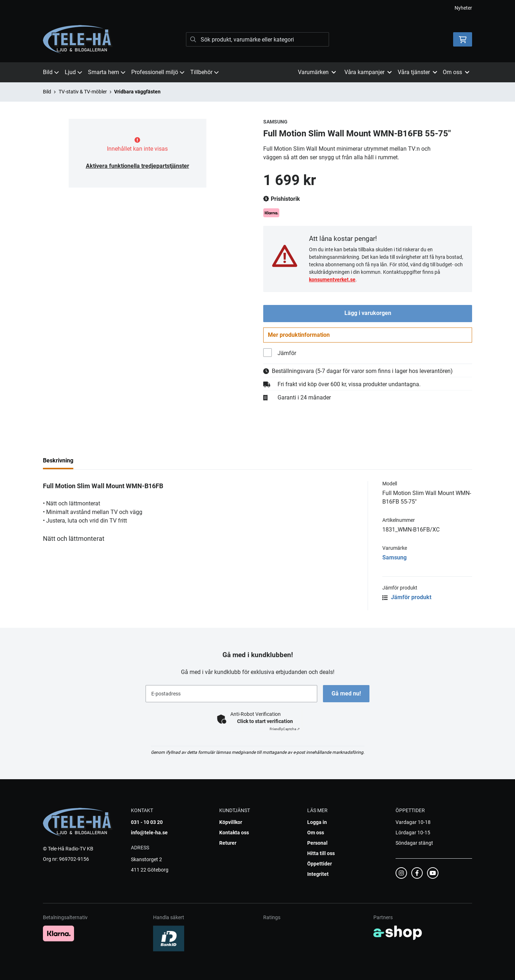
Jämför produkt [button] (407, 598)
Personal (317, 843)
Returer (228, 843)
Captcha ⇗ (285, 729)
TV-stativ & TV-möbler (83, 92)
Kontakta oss (234, 833)
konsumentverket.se (332, 280)
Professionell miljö (158, 72)
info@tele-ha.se (149, 833)
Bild (51, 72)
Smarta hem (107, 72)
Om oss (316, 833)
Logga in (317, 822)
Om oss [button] (456, 72)
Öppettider (320, 864)
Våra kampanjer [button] (368, 72)
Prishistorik (282, 199)
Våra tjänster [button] (417, 72)
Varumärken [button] (317, 72)
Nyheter (463, 8)
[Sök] (257, 39)
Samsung (394, 558)
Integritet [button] (318, 874)
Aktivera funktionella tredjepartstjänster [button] (138, 166)
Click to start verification (265, 721)
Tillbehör (205, 72)
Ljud (73, 72)
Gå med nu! (346, 693)
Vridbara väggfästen (137, 92)
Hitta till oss (321, 853)
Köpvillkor (231, 822)
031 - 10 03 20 (147, 822)
